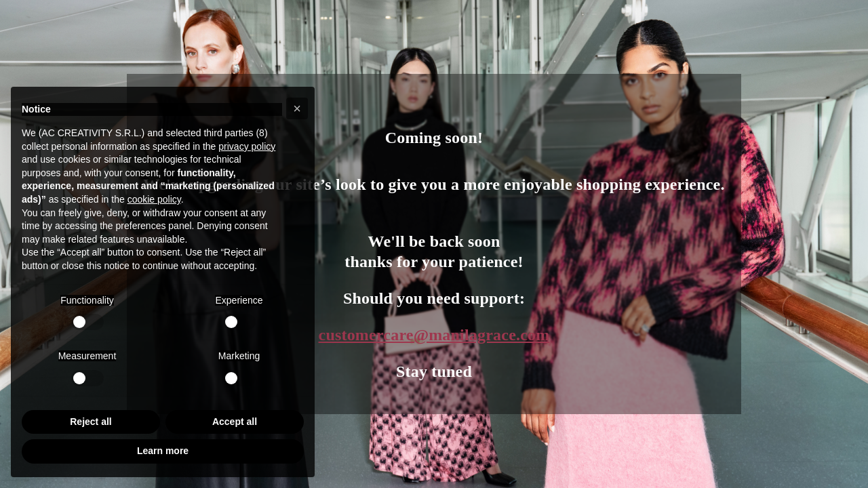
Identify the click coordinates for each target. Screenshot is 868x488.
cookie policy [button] (154, 199)
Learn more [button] (163, 451)
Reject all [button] (91, 422)
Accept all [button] (235, 422)
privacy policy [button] (247, 146)
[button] (297, 108)
